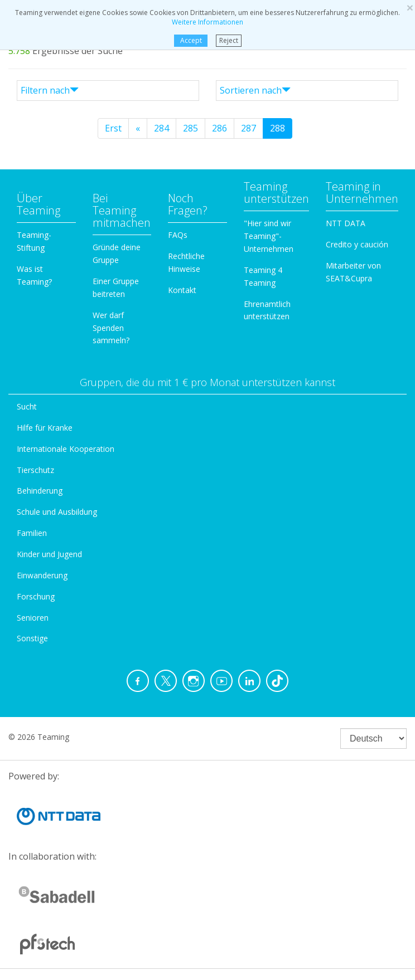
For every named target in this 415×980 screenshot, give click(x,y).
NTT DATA (346, 223)
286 (219, 128)
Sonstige (32, 638)
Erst (113, 128)
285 (190, 128)
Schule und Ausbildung (57, 512)
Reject (229, 40)
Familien (32, 533)
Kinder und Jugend (49, 554)
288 (278, 128)
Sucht (27, 406)
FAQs (178, 235)
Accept (190, 40)
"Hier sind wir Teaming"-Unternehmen (269, 236)
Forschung (36, 596)
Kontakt (182, 290)
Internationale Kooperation (66, 449)
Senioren (33, 618)
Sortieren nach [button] (255, 90)
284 (161, 128)
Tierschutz (35, 470)
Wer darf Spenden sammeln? (111, 328)
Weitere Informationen (207, 22)
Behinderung (40, 491)
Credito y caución (357, 244)
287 (248, 128)
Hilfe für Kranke (45, 428)
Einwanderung (42, 575)
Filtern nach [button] (50, 90)
